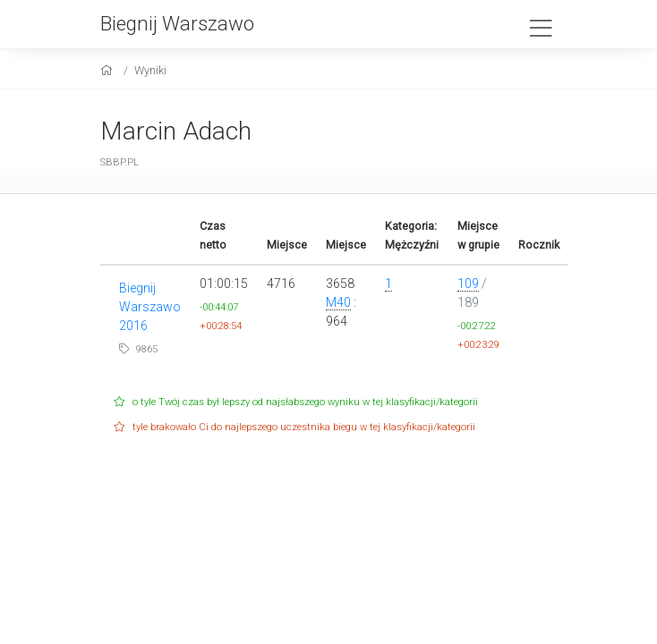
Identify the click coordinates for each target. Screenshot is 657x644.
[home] (109, 70)
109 (468, 284)
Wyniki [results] (150, 70)
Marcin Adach (176, 131)
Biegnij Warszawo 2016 (150, 307)
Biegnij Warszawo (177, 23)
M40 (338, 302)
